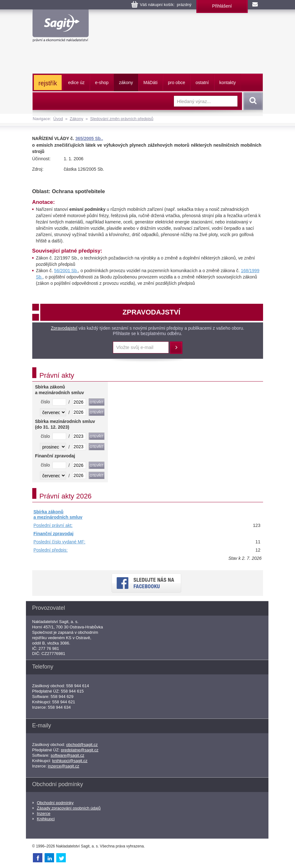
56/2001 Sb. (66, 271)
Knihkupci (46, 819)
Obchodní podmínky (55, 803)
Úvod (58, 119)
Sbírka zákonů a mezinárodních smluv (58, 515)
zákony (126, 83)
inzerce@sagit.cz (63, 766)
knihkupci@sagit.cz (70, 761)
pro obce (176, 83)
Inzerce (44, 813)
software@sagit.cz (67, 755)
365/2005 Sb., (89, 138)
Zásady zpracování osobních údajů (69, 808)
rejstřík (48, 83)
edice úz (76, 83)
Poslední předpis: (51, 550)
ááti (151, 83)
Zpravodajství (64, 328)
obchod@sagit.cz (82, 745)
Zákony (77, 119)
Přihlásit (176, 348)
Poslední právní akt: (53, 525)
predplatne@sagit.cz (80, 750)
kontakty (228, 83)
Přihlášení (222, 6)
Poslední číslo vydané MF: (59, 542)
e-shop (102, 83)
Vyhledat (252, 101)
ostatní (202, 83)
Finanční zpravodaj (54, 534)
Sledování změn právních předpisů (122, 119)
